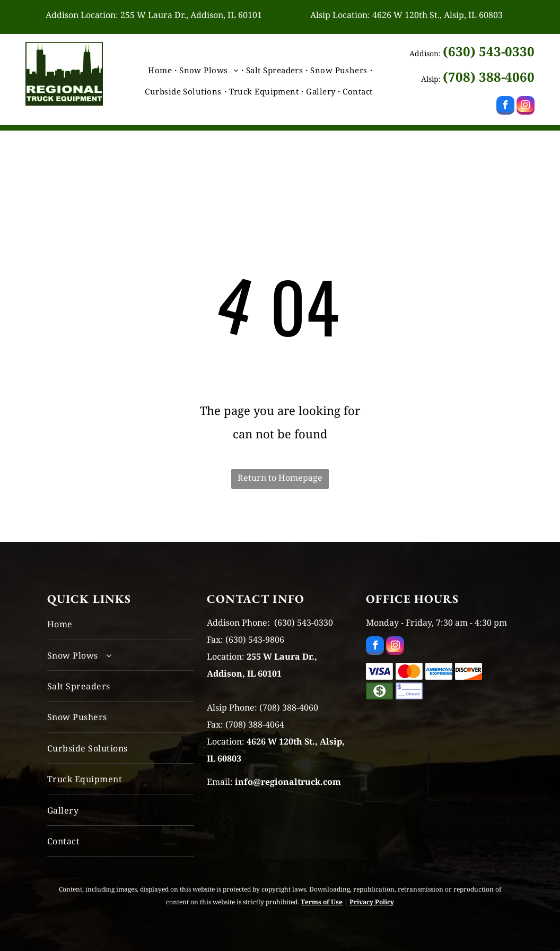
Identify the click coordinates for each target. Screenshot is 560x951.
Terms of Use (322, 902)
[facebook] (505, 107)
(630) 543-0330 (489, 51)
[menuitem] (161, 70)
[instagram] (526, 107)
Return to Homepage (280, 478)
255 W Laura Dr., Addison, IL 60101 (191, 15)
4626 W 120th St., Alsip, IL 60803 (437, 15)
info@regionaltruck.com (288, 782)
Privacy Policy (372, 902)
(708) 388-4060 (489, 77)
